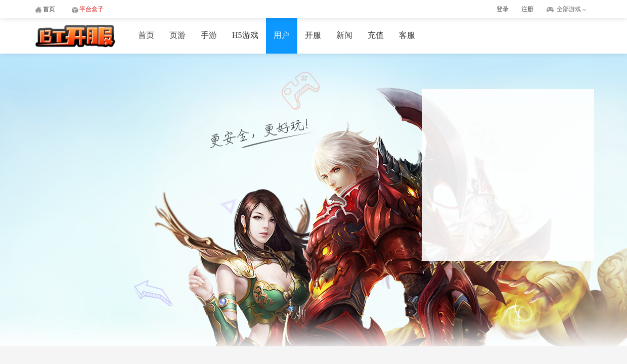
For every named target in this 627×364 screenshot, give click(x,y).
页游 (177, 35)
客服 (407, 35)
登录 (503, 9)
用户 (282, 35)
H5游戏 (245, 35)
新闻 (344, 35)
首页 (146, 35)
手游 (209, 35)
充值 (376, 35)
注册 (527, 9)
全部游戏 (569, 9)
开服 (313, 35)
